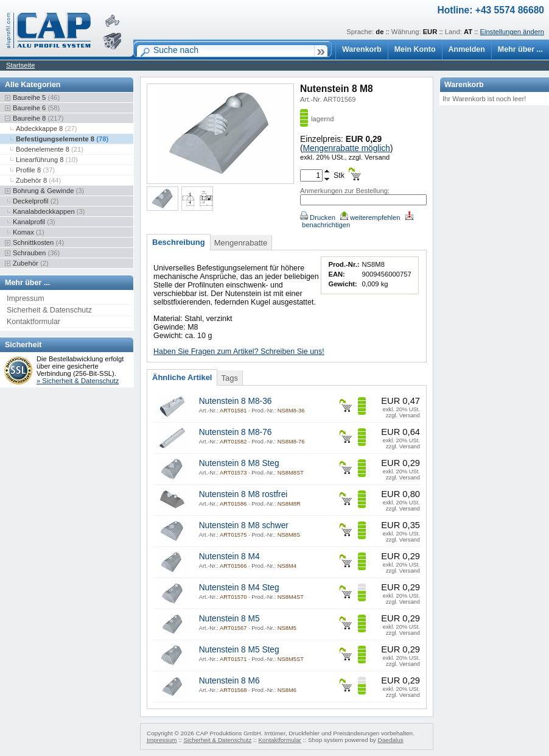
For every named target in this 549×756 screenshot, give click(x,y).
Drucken (318, 217)
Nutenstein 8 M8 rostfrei (243, 494)
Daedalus (391, 740)
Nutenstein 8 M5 (229, 619)
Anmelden (467, 49)
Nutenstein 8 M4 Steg (239, 588)
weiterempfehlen (370, 217)
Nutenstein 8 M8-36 (236, 401)
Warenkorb (362, 49)
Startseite (20, 65)
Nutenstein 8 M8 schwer (244, 525)
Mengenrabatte (241, 243)
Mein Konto (415, 49)
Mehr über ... (520, 49)
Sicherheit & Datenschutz (49, 310)
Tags (229, 378)
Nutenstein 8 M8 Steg (239, 463)
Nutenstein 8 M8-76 (236, 432)
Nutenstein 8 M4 (229, 556)
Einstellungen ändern (512, 32)
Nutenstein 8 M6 (229, 681)
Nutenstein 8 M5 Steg (239, 650)
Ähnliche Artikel (182, 377)
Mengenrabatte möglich (347, 148)
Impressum (26, 299)
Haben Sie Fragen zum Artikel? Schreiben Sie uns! (239, 352)
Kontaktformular (33, 322)
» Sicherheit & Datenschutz (78, 381)
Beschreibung (179, 242)
